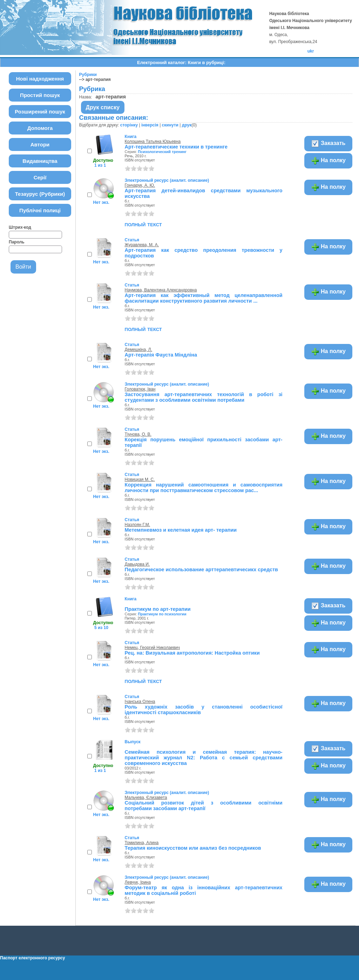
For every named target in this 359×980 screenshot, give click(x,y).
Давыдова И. (137, 564)
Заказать (328, 144)
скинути (170, 125)
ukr (311, 51)
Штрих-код (20, 227)
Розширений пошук (40, 112)
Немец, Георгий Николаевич (152, 648)
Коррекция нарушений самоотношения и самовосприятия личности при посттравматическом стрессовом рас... (204, 488)
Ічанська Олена (140, 702)
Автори (40, 144)
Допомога (40, 128)
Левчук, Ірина (138, 882)
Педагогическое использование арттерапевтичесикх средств (201, 570)
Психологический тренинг (162, 152)
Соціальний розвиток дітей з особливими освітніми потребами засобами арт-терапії (204, 806)
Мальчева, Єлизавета (146, 798)
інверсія (150, 125)
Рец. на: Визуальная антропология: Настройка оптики (192, 653)
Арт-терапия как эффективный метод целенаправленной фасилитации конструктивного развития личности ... (204, 298)
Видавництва (40, 161)
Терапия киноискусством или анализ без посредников (193, 848)
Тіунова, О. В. (138, 434)
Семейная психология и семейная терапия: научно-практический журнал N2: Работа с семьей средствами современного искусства (204, 758)
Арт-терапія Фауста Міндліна (161, 355)
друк (187, 125)
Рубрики (88, 75)
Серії (40, 177)
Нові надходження (40, 79)
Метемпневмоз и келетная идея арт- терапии (181, 530)
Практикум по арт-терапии (158, 609)
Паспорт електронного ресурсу (32, 958)
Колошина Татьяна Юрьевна (153, 142)
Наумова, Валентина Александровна (161, 290)
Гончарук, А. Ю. (140, 185)
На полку (328, 161)
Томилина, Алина (142, 843)
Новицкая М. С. (140, 479)
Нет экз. (101, 202)
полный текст (143, 224)
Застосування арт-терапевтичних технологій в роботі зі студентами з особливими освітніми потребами (204, 397)
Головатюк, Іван (140, 389)
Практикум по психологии (162, 614)
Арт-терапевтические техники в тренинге (176, 147)
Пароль (17, 242)
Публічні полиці (40, 210)
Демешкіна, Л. (138, 350)
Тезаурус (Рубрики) (40, 194)
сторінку (129, 125)
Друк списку (103, 107)
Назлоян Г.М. (138, 525)
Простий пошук (40, 95)
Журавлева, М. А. (142, 245)
